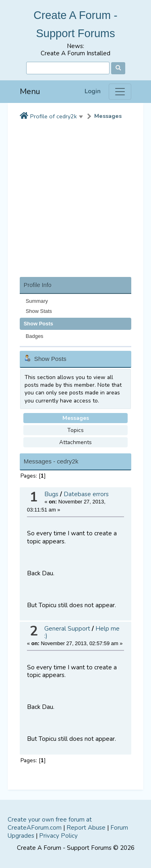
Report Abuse (86, 828)
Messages (108, 116)
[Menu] (120, 92)
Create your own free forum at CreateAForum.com (50, 824)
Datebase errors (86, 494)
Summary (37, 301)
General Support (67, 629)
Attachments (75, 442)
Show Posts (38, 324)
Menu (30, 91)
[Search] (68, 68)
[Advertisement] (75, 201)
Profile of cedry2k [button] (54, 116)
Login (93, 91)
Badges (35, 336)
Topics (75, 430)
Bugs (51, 494)
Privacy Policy (58, 836)
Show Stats (39, 311)
